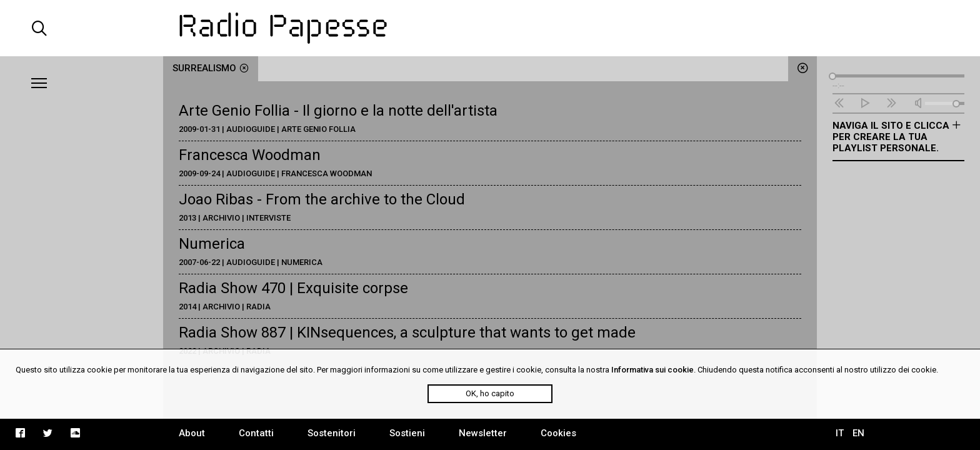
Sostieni (407, 433)
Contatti (256, 433)
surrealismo (211, 68)
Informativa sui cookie (652, 370)
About (192, 433)
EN (858, 433)
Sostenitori (332, 433)
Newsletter (483, 433)
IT (840, 433)
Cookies (558, 433)
